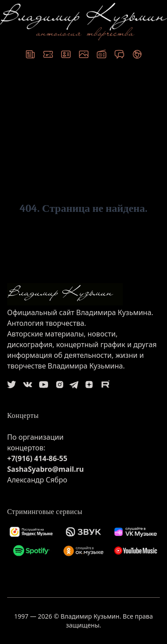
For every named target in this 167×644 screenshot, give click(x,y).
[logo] (83, 294)
